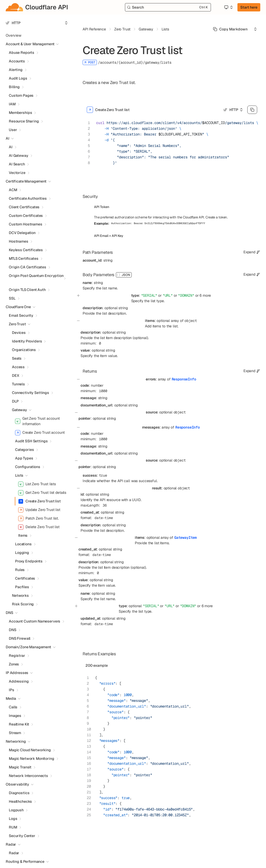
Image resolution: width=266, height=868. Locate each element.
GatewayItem (185, 537)
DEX (16, 375)
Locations (23, 544)
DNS (13, 630)
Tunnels (18, 384)
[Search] (168, 7)
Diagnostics (19, 793)
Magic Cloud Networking (30, 750)
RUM (13, 827)
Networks (20, 595)
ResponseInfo (184, 379)
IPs (12, 690)
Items (23, 535)
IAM (12, 104)
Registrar (17, 656)
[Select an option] (228, 7)
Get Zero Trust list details (42, 493)
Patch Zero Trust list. (38, 519)
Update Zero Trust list (39, 510)
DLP (15, 401)
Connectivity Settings (31, 393)
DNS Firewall (20, 638)
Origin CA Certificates (28, 267)
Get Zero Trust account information (37, 421)
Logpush (16, 810)
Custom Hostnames (26, 224)
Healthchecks (20, 801)
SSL (12, 298)
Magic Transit (20, 767)
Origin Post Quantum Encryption (36, 276)
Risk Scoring (23, 604)
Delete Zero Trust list (39, 527)
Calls (13, 707)
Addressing (19, 681)
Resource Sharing (24, 121)
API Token (102, 207)
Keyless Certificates (26, 250)
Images (15, 716)
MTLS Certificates (24, 258)
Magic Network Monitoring (32, 759)
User (13, 130)
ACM (13, 190)
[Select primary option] (230, 29)
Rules (20, 570)
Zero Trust (17, 324)
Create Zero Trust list (39, 501)
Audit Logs (18, 78)
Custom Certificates (26, 216)
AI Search (17, 164)
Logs (13, 819)
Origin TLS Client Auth (27, 290)
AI (11, 147)
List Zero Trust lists (37, 484)
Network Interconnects (28, 776)
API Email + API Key (109, 236)
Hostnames (19, 241)
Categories (25, 450)
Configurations (28, 467)
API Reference (94, 29)
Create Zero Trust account (40, 433)
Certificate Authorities (28, 198)
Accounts (17, 61)
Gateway (19, 410)
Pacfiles (22, 587)
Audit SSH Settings (31, 441)
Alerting (16, 70)
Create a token (216, 217)
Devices (19, 333)
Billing (14, 87)
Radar (14, 853)
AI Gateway (19, 156)
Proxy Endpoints (29, 561)
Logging (22, 553)
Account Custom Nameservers (35, 621)
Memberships (20, 113)
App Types (24, 458)
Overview (14, 35)
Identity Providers (27, 341)
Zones (14, 664)
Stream (15, 733)
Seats (17, 358)
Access (18, 367)
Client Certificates (24, 207)
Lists (19, 475)
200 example (97, 665)
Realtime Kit (19, 724)
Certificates (25, 578)
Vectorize (17, 173)
